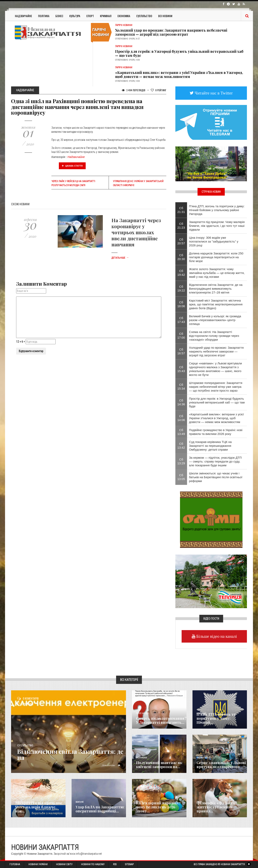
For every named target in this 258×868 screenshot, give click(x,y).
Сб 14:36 (181, 402)
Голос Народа (142, 713)
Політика (44, 16)
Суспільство (144, 16)
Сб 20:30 (181, 257)
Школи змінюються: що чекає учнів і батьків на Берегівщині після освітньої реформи (216, 477)
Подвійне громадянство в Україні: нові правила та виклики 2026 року (216, 432)
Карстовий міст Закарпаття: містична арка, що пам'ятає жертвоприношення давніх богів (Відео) (216, 304)
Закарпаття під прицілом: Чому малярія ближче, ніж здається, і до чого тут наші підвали (217, 226)
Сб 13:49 (181, 432)
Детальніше (120, 258)
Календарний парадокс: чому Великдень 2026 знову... (158, 807)
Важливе (80, 802)
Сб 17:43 (181, 320)
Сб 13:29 (181, 461)
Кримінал (106, 16)
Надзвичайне (23, 16)
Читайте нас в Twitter (213, 93)
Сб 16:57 (181, 351)
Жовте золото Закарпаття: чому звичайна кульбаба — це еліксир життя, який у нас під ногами (217, 273)
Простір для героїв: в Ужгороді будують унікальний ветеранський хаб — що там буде (179, 53)
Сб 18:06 (181, 304)
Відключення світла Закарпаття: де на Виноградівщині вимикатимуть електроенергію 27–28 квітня (216, 289)
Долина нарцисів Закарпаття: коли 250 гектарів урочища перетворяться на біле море (216, 257)
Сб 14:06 (181, 418)
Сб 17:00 (181, 336)
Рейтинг (159, 90)
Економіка (124, 16)
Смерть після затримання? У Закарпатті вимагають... (161, 720)
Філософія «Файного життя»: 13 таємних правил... (216, 807)
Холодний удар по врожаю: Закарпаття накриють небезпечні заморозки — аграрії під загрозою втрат (171, 32)
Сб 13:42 (181, 446)
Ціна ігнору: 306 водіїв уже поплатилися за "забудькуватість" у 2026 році (214, 241)
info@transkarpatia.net (89, 854)
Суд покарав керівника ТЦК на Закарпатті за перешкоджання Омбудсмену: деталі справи (210, 446)
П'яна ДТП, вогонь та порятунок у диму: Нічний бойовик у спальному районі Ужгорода (217, 210)
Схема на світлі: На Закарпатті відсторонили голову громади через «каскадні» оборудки (214, 336)
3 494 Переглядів (134, 90)
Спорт (90, 16)
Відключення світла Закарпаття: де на (70, 754)
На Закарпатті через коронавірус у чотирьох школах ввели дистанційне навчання (136, 232)
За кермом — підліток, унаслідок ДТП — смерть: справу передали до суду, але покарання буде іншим (215, 461)
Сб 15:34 (181, 387)
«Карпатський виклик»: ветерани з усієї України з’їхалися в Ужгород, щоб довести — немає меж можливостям (179, 75)
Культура (75, 16)
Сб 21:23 (181, 226)
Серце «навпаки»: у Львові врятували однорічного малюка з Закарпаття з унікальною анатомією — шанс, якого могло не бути (216, 369)
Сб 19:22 (181, 288)
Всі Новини (165, 16)
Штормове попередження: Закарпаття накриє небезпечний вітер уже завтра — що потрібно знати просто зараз (216, 387)
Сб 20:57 (181, 241)
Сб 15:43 (181, 369)
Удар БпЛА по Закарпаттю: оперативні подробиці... (100, 809)
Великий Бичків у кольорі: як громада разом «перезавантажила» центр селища (215, 320)
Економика (141, 758)
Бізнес (59, 16)
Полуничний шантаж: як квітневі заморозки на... (159, 765)
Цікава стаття (72, 166)
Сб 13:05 (181, 477)
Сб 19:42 (181, 273)
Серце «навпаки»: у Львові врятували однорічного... (221, 765)
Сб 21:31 (181, 210)
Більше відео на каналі (216, 636)
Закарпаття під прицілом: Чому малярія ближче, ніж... (39, 807)
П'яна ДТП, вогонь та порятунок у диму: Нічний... (216, 718)
